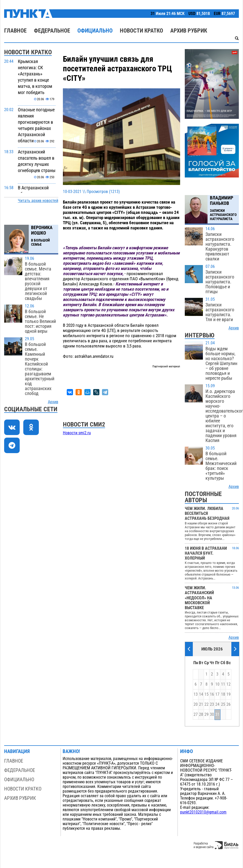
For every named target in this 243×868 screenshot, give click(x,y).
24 (217, 704)
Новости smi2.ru (77, 433)
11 (223, 684)
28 (201, 715)
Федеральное (52, 31)
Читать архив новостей (38, 201)
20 (196, 704)
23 (212, 704)
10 (217, 684)
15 (207, 694)
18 (223, 694)
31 (217, 715)
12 (229, 684)
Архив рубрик (189, 31)
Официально (95, 31)
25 (223, 704)
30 (212, 715)
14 (201, 694)
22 (207, 704)
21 (201, 704)
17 (217, 694)
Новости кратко (141, 31)
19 (229, 694)
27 (196, 715)
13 (196, 694)
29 (207, 715)
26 (229, 704)
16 (212, 694)
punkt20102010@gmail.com (203, 812)
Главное (15, 31)
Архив (53, 402)
